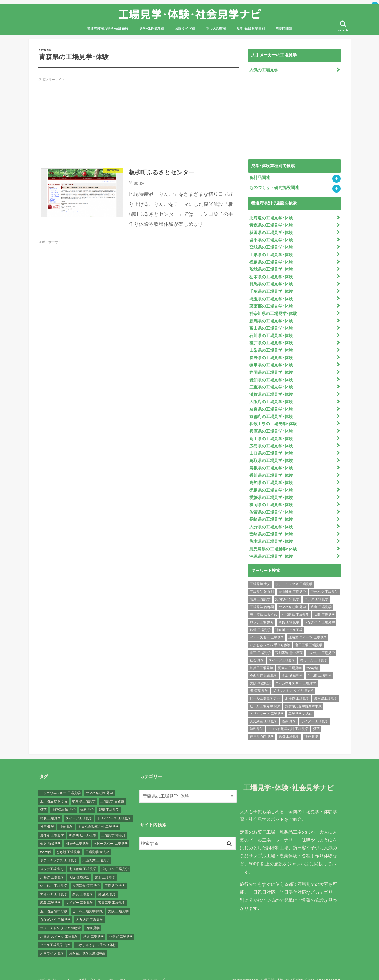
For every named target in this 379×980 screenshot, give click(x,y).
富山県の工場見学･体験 (271, 325)
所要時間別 (284, 29)
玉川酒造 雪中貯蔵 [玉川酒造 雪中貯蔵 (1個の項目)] (289, 644)
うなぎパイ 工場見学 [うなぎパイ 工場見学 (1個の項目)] (320, 613)
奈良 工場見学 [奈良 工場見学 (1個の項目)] (289, 613)
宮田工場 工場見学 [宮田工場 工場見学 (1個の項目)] (309, 636)
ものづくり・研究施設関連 (274, 187)
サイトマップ (152, 971)
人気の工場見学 (264, 70)
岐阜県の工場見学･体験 (271, 361)
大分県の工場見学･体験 (271, 519)
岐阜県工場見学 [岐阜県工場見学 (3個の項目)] (326, 689)
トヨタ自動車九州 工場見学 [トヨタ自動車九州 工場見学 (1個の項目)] (288, 720)
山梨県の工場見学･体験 (271, 346)
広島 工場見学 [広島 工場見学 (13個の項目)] (321, 598)
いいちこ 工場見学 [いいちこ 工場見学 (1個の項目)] (321, 644)
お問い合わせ (89, 971)
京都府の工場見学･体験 (271, 411)
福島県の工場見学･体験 (271, 261)
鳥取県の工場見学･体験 (271, 454)
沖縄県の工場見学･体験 (271, 547)
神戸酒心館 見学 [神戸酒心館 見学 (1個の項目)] (262, 727)
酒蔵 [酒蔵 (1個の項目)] (316, 720)
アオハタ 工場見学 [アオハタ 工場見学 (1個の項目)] (324, 583)
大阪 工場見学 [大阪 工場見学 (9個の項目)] (324, 606)
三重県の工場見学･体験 (271, 382)
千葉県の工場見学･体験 (271, 289)
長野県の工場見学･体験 (271, 354)
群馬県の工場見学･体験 (271, 282)
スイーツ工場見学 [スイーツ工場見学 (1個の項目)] (282, 651)
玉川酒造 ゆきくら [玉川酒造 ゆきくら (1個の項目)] (263, 606)
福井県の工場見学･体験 (271, 339)
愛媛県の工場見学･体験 (271, 490)
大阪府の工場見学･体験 (271, 397)
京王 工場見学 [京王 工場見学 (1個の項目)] (260, 644)
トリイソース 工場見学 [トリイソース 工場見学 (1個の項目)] (267, 705)
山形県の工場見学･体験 (271, 253)
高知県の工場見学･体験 (271, 475)
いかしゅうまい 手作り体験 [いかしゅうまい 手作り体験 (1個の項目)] (270, 636)
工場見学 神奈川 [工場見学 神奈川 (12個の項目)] (262, 583)
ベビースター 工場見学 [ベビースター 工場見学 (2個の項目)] (267, 628)
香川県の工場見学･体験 (271, 468)
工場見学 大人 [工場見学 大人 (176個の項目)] (260, 575)
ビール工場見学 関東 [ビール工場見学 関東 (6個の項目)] (265, 697)
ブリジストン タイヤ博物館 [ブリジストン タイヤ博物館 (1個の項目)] (293, 682)
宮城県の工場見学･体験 (271, 246)
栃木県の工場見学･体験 (271, 275)
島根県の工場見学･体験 (271, 461)
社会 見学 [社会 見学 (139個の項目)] (257, 651)
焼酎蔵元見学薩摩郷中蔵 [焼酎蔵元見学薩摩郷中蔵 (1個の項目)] (303, 697)
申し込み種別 (216, 29)
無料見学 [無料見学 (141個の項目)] (256, 720)
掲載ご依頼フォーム (55, 971)
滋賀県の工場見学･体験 (271, 390)
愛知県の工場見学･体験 (271, 375)
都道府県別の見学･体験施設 (108, 29)
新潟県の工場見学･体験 (271, 318)
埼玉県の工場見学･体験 (271, 296)
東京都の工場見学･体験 (271, 303)
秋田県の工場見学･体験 (271, 232)
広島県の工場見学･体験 (271, 440)
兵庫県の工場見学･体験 (271, 425)
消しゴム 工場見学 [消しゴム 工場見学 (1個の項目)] (313, 651)
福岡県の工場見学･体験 (271, 497)
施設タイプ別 (185, 29)
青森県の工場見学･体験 (271, 225)
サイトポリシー (121, 971)
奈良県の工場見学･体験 (271, 404)
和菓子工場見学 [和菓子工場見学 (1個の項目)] (261, 659)
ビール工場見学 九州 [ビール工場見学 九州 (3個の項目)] (265, 689)
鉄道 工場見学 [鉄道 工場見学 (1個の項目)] (260, 621)
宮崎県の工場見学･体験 (271, 526)
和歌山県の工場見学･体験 (273, 418)
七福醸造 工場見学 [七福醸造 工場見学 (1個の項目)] (295, 606)
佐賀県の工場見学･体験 (271, 504)
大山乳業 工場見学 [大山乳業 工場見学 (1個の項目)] (292, 583)
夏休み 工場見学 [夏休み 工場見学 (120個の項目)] (290, 659)
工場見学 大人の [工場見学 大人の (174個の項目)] (300, 705)
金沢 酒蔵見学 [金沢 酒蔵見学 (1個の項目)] (292, 666)
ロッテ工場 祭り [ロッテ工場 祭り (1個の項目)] (262, 613)
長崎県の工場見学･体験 (271, 511)
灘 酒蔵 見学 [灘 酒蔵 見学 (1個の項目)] (259, 682)
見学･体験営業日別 (251, 29)
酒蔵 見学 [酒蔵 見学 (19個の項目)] (289, 712)
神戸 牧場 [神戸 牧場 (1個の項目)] (311, 727)
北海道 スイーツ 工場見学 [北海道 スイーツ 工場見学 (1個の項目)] (308, 628)
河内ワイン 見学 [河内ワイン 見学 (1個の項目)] (287, 590)
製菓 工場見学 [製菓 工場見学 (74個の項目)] (260, 590)
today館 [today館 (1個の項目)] (312, 659)
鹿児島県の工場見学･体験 (273, 540)
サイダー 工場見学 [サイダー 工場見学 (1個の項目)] (315, 712)
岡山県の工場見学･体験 (271, 432)
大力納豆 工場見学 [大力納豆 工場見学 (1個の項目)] (263, 712)
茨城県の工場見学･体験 (271, 268)
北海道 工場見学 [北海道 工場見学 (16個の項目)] (297, 689)
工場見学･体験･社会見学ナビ (190, 14)
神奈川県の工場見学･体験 (273, 311)
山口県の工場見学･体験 (271, 447)
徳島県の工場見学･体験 (271, 483)
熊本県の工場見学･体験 (271, 533)
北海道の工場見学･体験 (271, 217)
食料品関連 (260, 177)
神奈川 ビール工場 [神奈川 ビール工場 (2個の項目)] (289, 621)
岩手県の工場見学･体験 (271, 239)
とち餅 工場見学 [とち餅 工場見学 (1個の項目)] (320, 666)
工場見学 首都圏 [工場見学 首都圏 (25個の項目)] (262, 598)
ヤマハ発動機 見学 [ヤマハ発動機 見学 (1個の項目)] (292, 598)
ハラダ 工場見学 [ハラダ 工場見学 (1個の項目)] (316, 590)
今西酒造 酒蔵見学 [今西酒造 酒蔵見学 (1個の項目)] (263, 666)
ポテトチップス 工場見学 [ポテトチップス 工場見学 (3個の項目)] (294, 575)
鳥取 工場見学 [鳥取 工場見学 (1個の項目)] (289, 727)
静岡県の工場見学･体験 (271, 368)
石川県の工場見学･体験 (271, 332)
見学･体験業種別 (152, 29)
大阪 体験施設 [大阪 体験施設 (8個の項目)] (260, 674)
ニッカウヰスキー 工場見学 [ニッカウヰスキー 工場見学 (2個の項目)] (295, 674)
